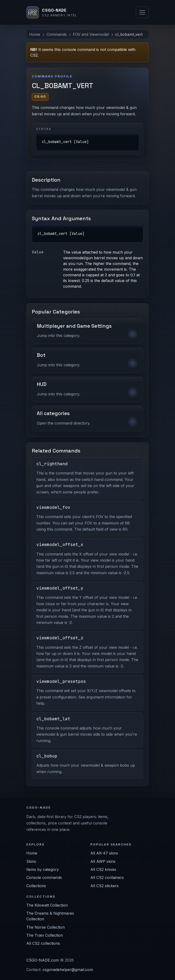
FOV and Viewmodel (91, 34)
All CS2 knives (103, 869)
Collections (36, 886)
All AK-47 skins (104, 853)
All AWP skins (103, 861)
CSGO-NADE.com (43, 960)
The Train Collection (45, 935)
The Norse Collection (46, 927)
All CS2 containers (107, 877)
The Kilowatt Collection (47, 905)
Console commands (44, 877)
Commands (57, 34)
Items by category (43, 869)
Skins (31, 861)
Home (35, 34)
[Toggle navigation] (142, 12)
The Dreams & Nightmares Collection (50, 916)
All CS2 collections (43, 943)
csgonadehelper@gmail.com (68, 970)
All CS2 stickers (104, 886)
